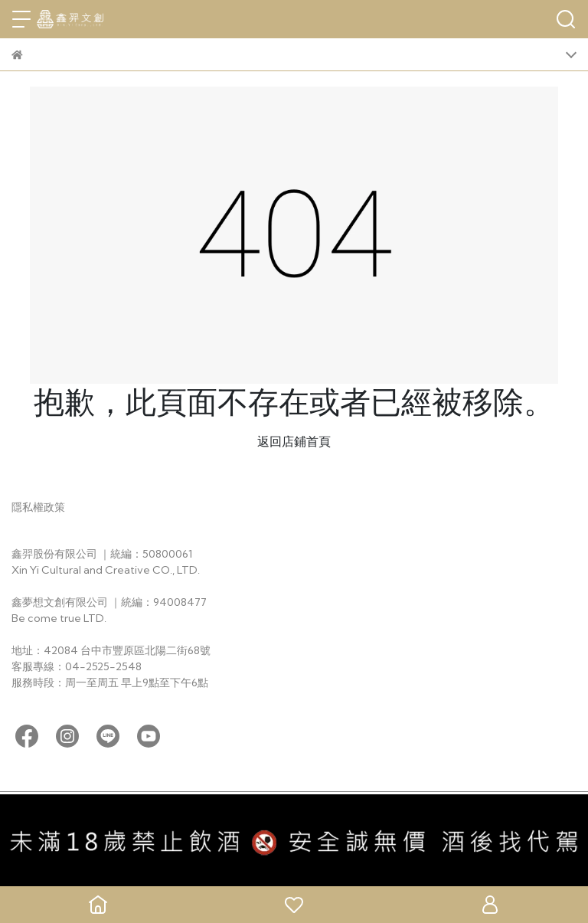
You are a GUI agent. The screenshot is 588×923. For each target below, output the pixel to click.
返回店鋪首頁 (294, 441)
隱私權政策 (38, 507)
